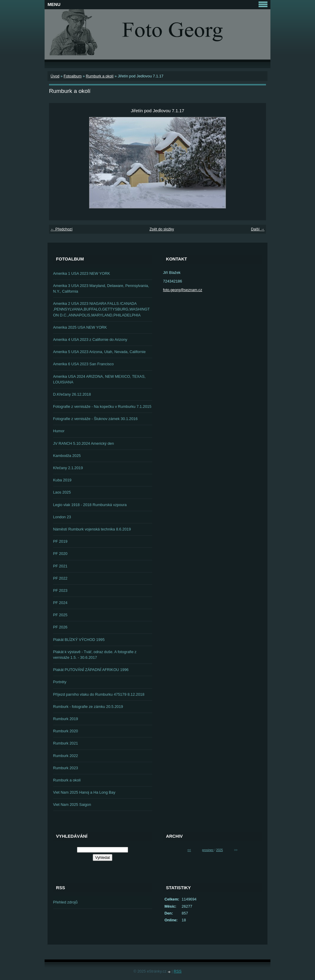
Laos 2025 (62, 492)
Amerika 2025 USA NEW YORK (80, 327)
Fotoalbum (73, 76)
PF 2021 (60, 566)
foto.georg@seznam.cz (183, 290)
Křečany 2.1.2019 (68, 468)
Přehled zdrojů (66, 902)
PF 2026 (60, 627)
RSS (178, 971)
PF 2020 (60, 554)
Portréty (60, 682)
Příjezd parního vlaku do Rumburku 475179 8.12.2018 (99, 694)
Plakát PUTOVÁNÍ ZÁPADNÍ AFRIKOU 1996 (91, 670)
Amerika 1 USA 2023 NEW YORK (82, 273)
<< (189, 850)
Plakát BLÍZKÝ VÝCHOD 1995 (79, 640)
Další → (258, 229)
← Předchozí (62, 229)
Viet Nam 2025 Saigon (72, 805)
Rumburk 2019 (66, 719)
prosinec (208, 850)
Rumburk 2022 (66, 756)
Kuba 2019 (62, 480)
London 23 (62, 517)
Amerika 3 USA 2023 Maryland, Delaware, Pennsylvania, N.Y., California (101, 288)
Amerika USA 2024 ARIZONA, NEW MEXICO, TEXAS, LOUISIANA (99, 379)
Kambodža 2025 (67, 456)
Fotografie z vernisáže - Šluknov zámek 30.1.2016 (96, 419)
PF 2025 (60, 615)
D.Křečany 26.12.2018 (72, 394)
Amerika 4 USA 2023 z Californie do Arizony (90, 340)
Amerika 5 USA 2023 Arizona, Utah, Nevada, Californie (100, 352)
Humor (59, 431)
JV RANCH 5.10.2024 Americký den (84, 443)
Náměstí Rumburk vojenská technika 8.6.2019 (92, 529)
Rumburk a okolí (100, 76)
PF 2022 (60, 578)
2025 (219, 850)
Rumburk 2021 (66, 743)
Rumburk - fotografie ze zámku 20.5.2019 (88, 707)
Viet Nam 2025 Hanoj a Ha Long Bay (84, 792)
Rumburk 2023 (66, 768)
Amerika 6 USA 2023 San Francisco (84, 364)
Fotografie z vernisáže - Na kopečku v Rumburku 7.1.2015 (102, 406)
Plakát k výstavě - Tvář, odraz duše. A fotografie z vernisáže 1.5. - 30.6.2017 (95, 655)
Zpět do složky (162, 229)
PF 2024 (60, 603)
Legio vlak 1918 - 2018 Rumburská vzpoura (90, 505)
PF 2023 (60, 590)
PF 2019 (60, 541)
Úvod (55, 76)
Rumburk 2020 (66, 731)
